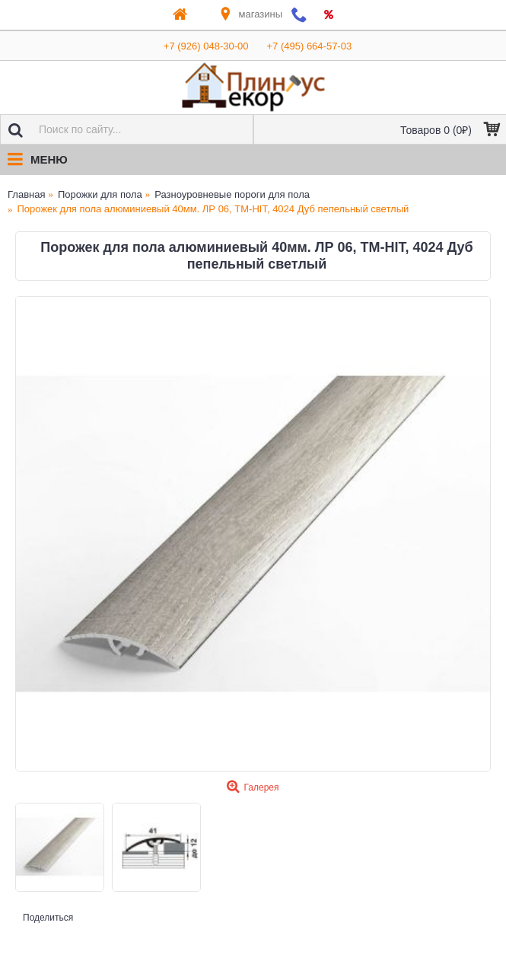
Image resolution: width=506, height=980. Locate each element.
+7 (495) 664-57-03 (310, 46)
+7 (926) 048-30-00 (206, 46)
